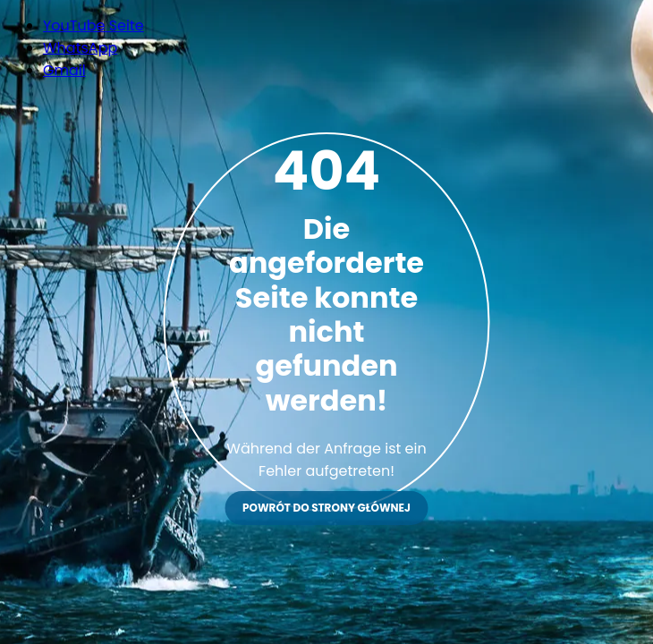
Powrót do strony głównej (326, 508)
